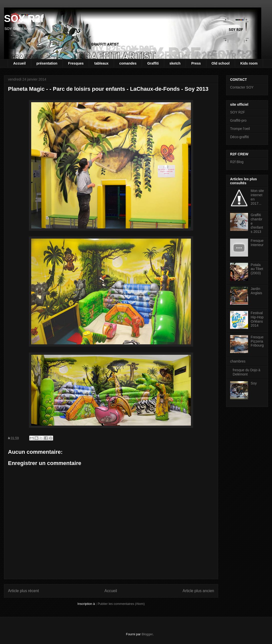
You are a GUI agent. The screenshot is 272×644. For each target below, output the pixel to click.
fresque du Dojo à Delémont (247, 372)
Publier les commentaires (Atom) (121, 604)
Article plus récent (23, 591)
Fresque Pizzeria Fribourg (257, 341)
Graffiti (153, 63)
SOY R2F (238, 112)
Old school (221, 63)
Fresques (76, 63)
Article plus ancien (198, 591)
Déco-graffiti (239, 137)
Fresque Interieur (257, 243)
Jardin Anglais (257, 291)
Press (196, 63)
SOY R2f (24, 18)
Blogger (147, 634)
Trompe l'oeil (240, 129)
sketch (175, 63)
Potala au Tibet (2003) (257, 269)
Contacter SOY (242, 87)
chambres (238, 361)
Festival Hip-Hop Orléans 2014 (257, 319)
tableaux (101, 63)
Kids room (249, 63)
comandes (128, 63)
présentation (47, 63)
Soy (254, 383)
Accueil (19, 63)
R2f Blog (237, 162)
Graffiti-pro (238, 120)
